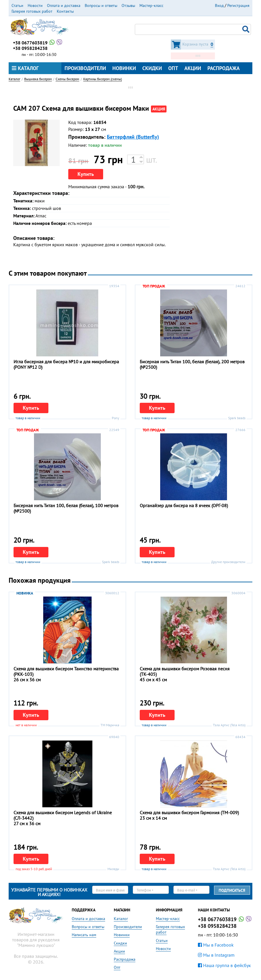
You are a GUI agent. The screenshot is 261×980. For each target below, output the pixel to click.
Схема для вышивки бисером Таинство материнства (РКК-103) (66, 671)
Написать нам (84, 935)
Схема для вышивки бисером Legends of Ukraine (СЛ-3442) (63, 815)
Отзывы (128, 5)
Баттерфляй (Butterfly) (133, 137)
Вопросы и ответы (101, 5)
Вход (219, 5)
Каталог (25, 68)
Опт (173, 68)
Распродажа (224, 68)
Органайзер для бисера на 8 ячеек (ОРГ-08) (184, 505)
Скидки (152, 68)
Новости (35, 5)
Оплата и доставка (64, 5)
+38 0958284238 (30, 48)
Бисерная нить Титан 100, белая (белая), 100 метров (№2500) (66, 508)
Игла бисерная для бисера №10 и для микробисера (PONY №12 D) (66, 364)
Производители (85, 68)
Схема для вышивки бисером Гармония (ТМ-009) (189, 812)
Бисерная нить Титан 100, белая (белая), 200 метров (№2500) (192, 364)
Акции (193, 68)
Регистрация (238, 5)
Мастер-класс (151, 5)
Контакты (65, 11)
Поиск (247, 29)
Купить (86, 174)
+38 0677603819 (38, 43)
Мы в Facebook (216, 945)
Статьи (17, 5)
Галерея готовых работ (32, 11)
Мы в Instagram (216, 955)
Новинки (124, 68)
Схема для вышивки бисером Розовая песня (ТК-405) (185, 671)
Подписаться (232, 890)
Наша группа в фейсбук (224, 965)
